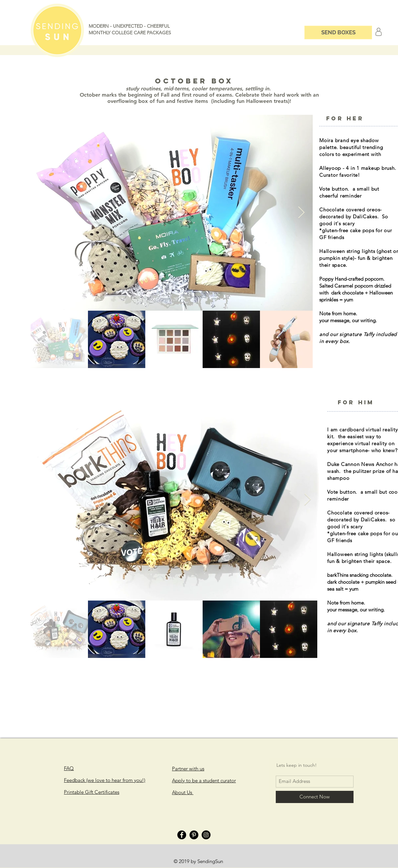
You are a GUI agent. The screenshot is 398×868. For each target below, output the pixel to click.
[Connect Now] (315, 797)
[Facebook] (182, 835)
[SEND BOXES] (338, 32)
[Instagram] (206, 835)
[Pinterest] (194, 835)
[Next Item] (301, 213)
